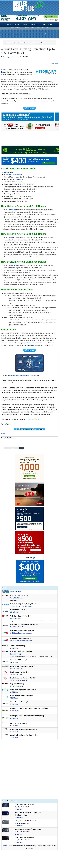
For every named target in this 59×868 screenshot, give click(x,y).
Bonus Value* (8, 846)
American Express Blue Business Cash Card (23, 376)
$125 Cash (14, 698)
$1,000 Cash (15, 711)
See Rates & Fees (32, 419)
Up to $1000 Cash (16, 669)
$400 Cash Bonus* (21, 633)
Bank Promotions (12, 438)
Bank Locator (20, 179)
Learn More (19, 809)
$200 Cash (14, 726)
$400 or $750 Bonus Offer (19, 680)
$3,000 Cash (15, 612)
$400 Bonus (14, 648)
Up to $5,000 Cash (17, 598)
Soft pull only (19, 184)
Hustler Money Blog (30, 6)
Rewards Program (7, 101)
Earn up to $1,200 (16, 654)
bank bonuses (33, 345)
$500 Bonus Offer (16, 675)
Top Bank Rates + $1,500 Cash (21, 606)
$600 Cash (14, 737)
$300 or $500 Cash (17, 627)
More (3, 434)
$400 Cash (14, 662)
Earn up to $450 (16, 618)
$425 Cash (14, 692)
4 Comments (54, 63)
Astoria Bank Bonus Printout (13, 175)
